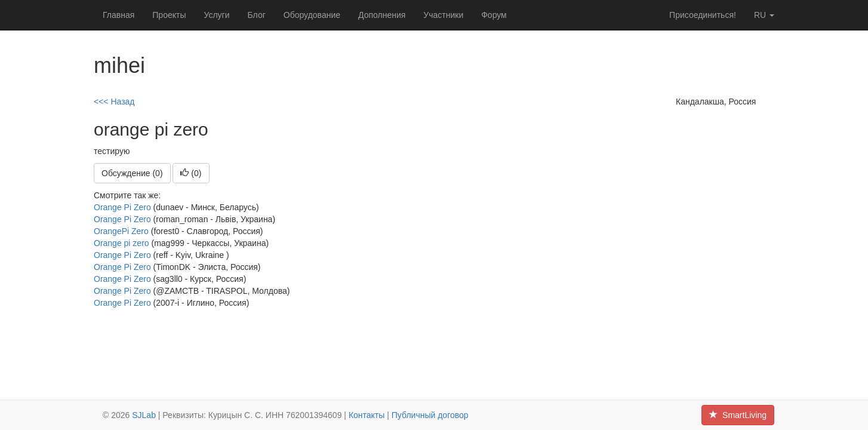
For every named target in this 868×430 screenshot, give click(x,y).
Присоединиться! (703, 15)
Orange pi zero (121, 243)
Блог (257, 15)
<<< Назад (114, 102)
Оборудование (312, 15)
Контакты (367, 415)
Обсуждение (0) (132, 173)
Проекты (169, 15)
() (191, 173)
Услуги (216, 15)
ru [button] (764, 15)
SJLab (144, 415)
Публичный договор (430, 415)
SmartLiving (738, 415)
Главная (118, 15)
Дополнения (382, 15)
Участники (443, 15)
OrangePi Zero (121, 231)
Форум (494, 15)
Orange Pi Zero (122, 207)
